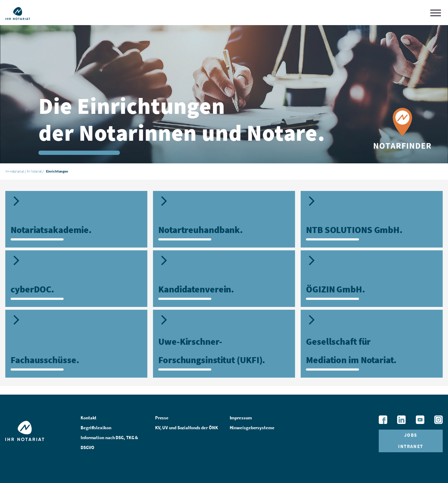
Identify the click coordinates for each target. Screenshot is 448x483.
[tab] (76, 219)
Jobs (411, 435)
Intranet (411, 446)
